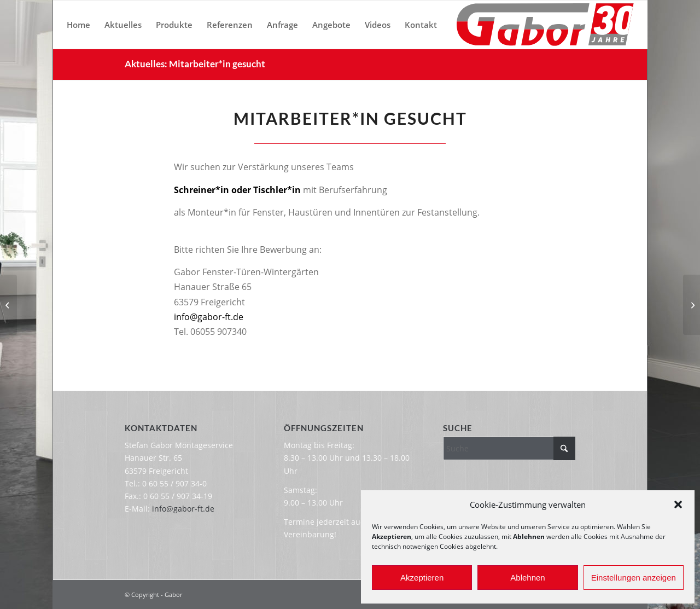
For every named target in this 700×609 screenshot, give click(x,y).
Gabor (173, 594)
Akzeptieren (422, 578)
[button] (678, 504)
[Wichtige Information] (8, 305)
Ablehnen (527, 578)
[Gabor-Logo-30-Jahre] (545, 25)
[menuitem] (78, 25)
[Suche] (509, 448)
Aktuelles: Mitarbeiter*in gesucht (195, 64)
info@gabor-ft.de (209, 317)
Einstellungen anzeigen (634, 578)
